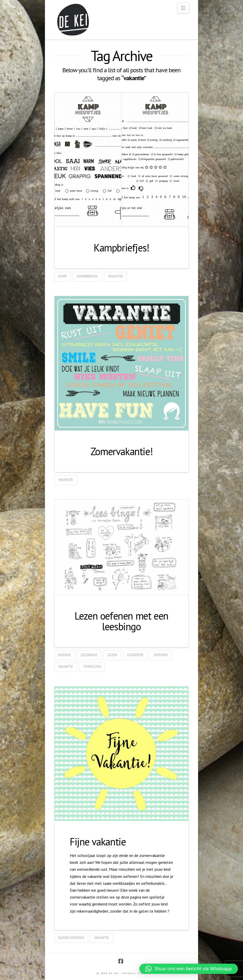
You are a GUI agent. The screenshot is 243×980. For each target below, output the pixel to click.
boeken (64, 655)
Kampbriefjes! (121, 248)
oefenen (161, 655)
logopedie (135, 655)
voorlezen (92, 667)
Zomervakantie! (121, 451)
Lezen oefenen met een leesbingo (121, 621)
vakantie (115, 276)
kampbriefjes (87, 276)
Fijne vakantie (98, 842)
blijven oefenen (71, 938)
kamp (63, 276)
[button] (183, 8)
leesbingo (89, 655)
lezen (112, 655)
